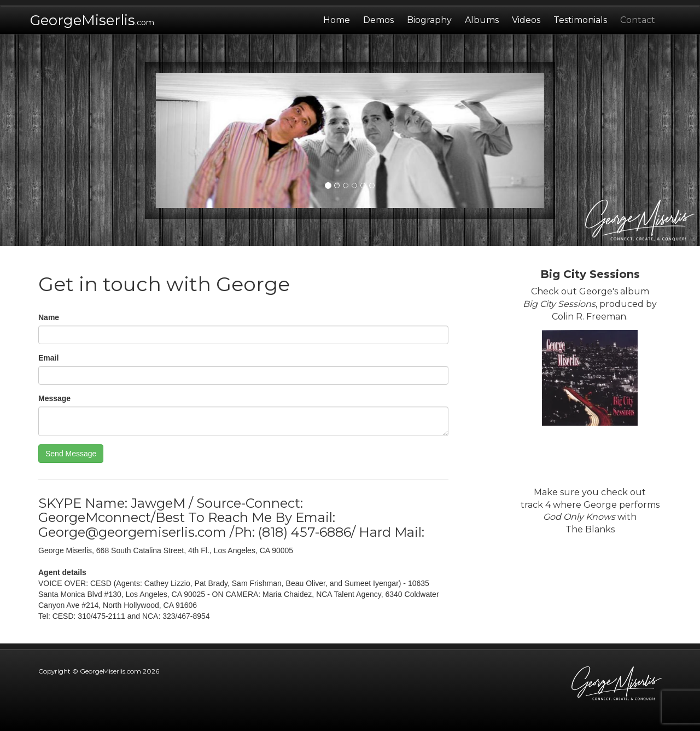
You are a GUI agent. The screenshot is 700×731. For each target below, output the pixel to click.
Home (340, 16)
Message (54, 398)
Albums (482, 20)
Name (49, 317)
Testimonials (580, 20)
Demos (378, 20)
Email (48, 358)
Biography (429, 20)
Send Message (71, 454)
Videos (526, 20)
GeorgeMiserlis (92, 20)
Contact (638, 20)
